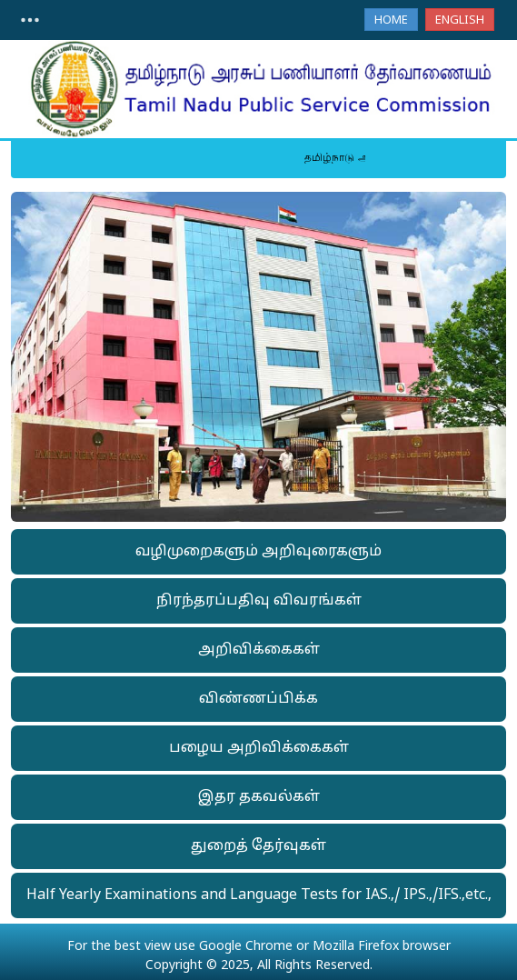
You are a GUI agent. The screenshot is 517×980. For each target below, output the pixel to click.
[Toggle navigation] (30, 20)
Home (391, 21)
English (460, 21)
